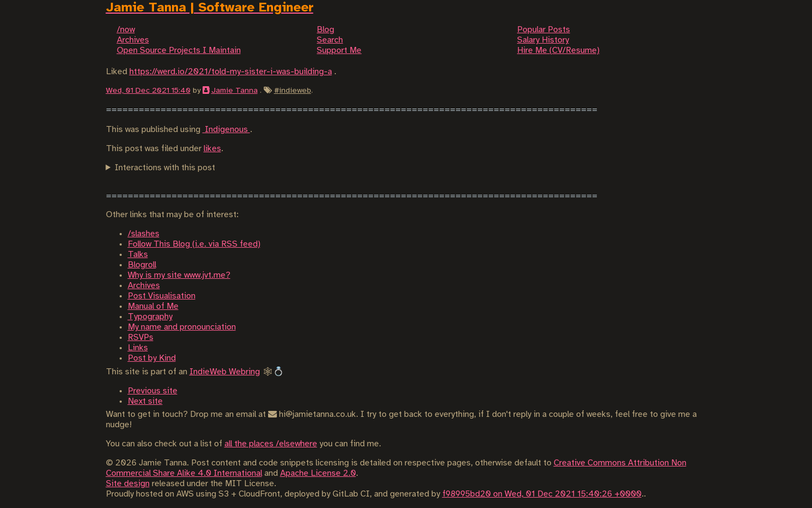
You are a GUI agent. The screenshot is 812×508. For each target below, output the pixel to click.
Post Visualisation (162, 296)
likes (212, 149)
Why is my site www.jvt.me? (179, 275)
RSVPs (141, 337)
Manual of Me (153, 306)
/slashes (144, 234)
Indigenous (226, 130)
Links (138, 348)
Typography (150, 317)
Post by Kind (152, 358)
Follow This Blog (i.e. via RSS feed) (194, 244)
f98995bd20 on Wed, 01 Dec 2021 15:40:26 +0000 (542, 494)
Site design (128, 484)
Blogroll (142, 265)
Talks (138, 255)
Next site (145, 401)
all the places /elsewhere (271, 444)
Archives (144, 286)
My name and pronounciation (182, 327)
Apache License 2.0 (318, 473)
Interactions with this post (165, 168)
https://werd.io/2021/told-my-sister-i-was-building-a (231, 72)
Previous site (153, 391)
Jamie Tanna (235, 91)
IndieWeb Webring (225, 372)
